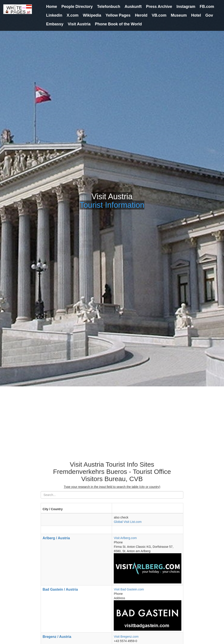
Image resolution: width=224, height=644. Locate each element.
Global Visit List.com (128, 522)
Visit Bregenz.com (126, 637)
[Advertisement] (112, 419)
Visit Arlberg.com (125, 538)
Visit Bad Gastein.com (129, 589)
